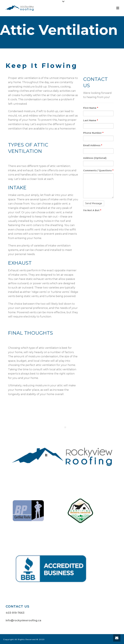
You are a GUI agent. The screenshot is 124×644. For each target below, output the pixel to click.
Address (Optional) (95, 158)
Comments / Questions (98, 170)
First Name (91, 108)
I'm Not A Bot (92, 210)
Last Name (90, 120)
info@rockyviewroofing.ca (23, 620)
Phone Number (93, 133)
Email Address (93, 145)
